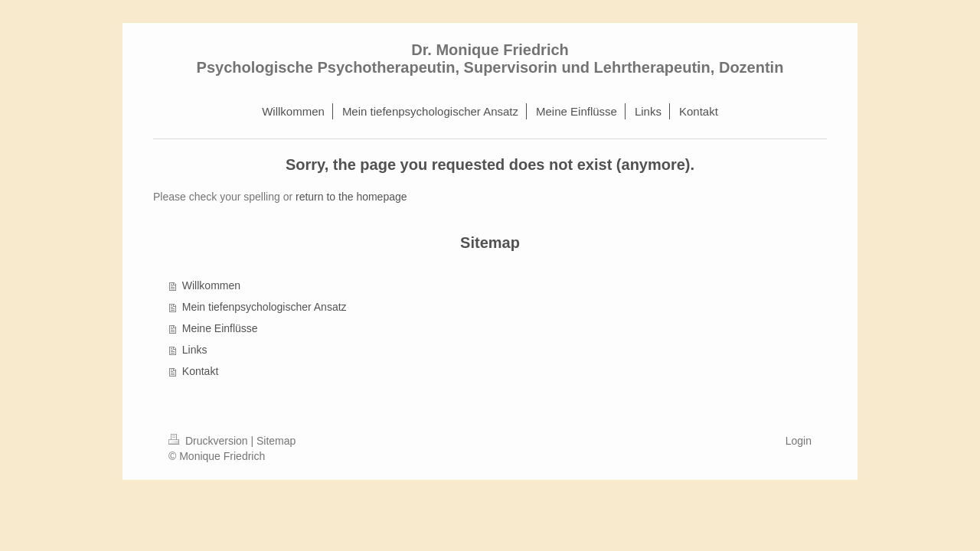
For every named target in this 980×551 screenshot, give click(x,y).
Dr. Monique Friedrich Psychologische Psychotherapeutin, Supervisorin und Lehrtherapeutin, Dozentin (490, 59)
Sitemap (276, 441)
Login (799, 441)
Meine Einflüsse (220, 328)
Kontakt (200, 371)
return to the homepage (351, 197)
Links (195, 350)
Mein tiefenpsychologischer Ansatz (265, 307)
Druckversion (209, 441)
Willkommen (211, 285)
